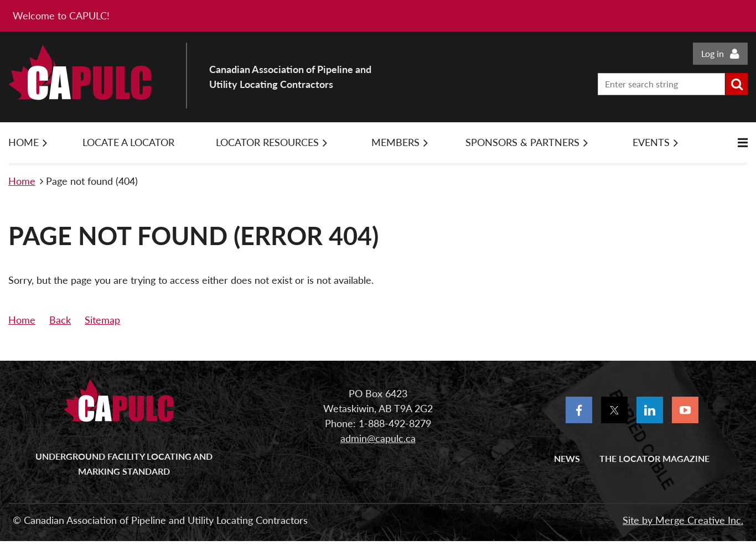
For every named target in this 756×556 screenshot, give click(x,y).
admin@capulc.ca (378, 438)
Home (22, 181)
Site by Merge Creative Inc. (683, 520)
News (567, 458)
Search (737, 84)
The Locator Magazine (654, 458)
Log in (713, 53)
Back (60, 320)
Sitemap (102, 320)
